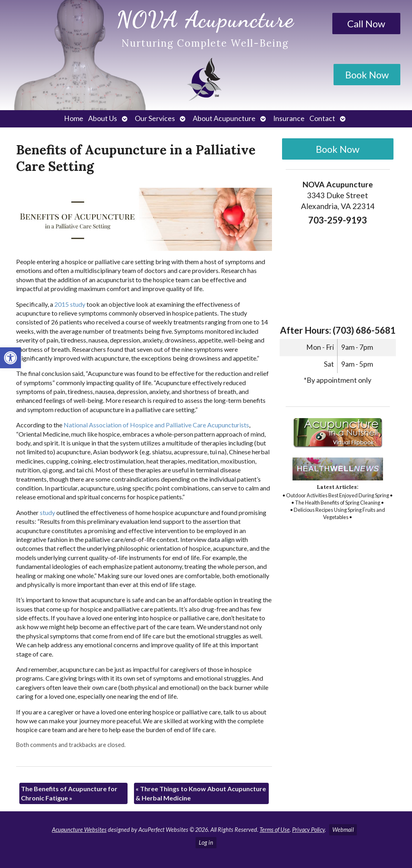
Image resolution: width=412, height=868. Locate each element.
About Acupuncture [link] (224, 118)
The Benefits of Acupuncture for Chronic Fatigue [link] (69, 793)
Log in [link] (206, 842)
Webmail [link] (343, 830)
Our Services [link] (155, 118)
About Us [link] (103, 118)
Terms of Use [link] (275, 830)
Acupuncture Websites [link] (79, 830)
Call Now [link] (366, 24)
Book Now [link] (367, 75)
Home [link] (74, 118)
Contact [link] (322, 118)
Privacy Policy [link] (308, 830)
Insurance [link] (289, 118)
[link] (10, 358)
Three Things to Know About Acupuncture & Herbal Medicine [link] (201, 793)
